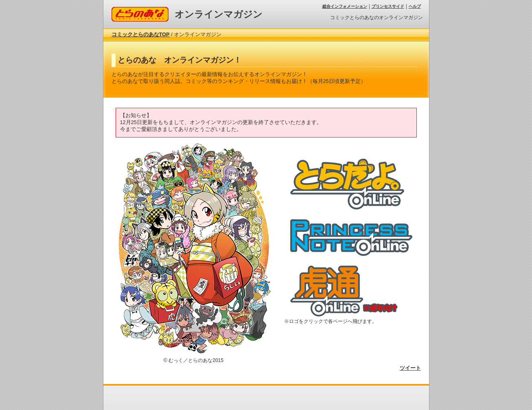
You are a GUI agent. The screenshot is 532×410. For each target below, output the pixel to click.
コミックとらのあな (135, 10)
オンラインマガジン (219, 14)
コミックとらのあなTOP (141, 34)
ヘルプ (415, 6)
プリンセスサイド (388, 6)
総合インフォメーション (345, 6)
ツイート (410, 368)
